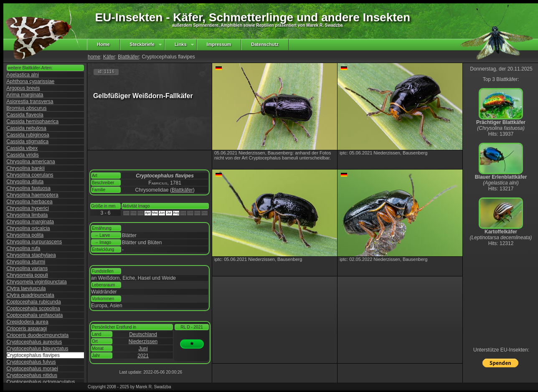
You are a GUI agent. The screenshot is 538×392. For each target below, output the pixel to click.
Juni (143, 349)
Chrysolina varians (27, 268)
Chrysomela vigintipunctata (37, 282)
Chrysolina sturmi (26, 262)
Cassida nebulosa (27, 128)
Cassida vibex (22, 148)
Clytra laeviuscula (26, 288)
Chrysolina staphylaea (31, 255)
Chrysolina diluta (25, 182)
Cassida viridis (23, 155)
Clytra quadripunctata (30, 295)
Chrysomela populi (27, 275)
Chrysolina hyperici (28, 208)
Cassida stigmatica (28, 142)
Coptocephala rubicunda (34, 302)
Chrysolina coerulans (30, 175)
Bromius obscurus (27, 108)
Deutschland (143, 334)
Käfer (109, 57)
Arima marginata (25, 95)
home (94, 57)
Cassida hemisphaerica (33, 121)
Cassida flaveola (25, 115)
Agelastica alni (23, 75)
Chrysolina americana (31, 162)
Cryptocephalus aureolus (34, 342)
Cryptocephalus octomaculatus (41, 382)
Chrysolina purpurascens (34, 242)
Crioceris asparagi (27, 329)
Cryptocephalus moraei (32, 369)
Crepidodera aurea (28, 322)
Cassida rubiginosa (28, 135)
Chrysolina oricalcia (28, 228)
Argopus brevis (23, 88)
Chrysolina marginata (30, 222)
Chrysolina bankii (26, 168)
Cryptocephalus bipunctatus (38, 349)
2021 (143, 356)
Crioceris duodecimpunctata (38, 335)
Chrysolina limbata (27, 215)
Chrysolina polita (25, 235)
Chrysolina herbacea (30, 202)
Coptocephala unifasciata (35, 315)
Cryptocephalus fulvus (31, 362)
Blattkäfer (128, 57)
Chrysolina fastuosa (29, 188)
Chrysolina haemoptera (33, 195)
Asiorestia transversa (30, 101)
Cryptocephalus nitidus (32, 375)
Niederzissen (143, 341)
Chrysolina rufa (24, 248)
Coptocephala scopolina (33, 309)
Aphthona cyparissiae (31, 81)
